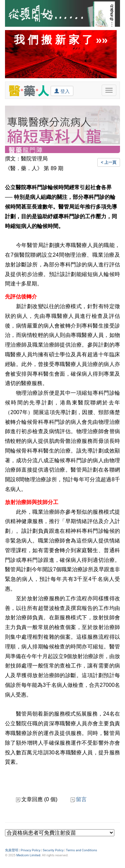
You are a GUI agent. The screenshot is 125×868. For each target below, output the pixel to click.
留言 (79, 799)
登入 (62, 91)
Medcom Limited (28, 855)
